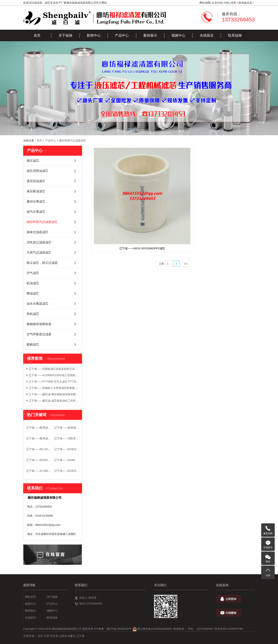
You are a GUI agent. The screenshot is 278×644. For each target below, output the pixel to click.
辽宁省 (80, 636)
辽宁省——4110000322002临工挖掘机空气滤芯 (54, 375)
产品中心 (122, 35)
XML (227, 3)
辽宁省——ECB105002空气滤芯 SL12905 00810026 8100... (67, 471)
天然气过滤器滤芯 (39, 253)
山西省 (63, 636)
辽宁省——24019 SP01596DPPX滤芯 (117, 199)
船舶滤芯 (33, 344)
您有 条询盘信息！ (243, 3)
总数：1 (164, 214)
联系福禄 (235, 35)
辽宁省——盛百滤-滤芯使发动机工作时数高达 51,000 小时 (54, 401)
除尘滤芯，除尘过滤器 (42, 263)
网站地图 (205, 3)
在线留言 (207, 35)
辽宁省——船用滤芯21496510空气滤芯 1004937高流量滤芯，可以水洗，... (39, 438)
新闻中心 (94, 35)
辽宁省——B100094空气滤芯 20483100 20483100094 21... (39, 460)
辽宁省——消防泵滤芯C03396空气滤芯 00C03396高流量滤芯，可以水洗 (67, 438)
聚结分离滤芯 (36, 201)
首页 (37, 35)
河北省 (54, 636)
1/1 (186, 214)
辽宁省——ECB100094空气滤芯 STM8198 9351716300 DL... (67, 449)
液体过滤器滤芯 (37, 232)
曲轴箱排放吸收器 (39, 324)
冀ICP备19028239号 (119, 629)
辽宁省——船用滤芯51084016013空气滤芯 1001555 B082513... (39, 428)
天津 (46, 636)
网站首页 (31, 597)
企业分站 (217, 3)
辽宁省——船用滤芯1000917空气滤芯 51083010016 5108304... (67, 428)
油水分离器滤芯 (37, 304)
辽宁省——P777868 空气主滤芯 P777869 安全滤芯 (54, 382)
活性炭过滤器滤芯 (39, 242)
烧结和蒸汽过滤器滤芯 (73, 140)
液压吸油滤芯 (36, 191)
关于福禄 (65, 35)
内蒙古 (71, 636)
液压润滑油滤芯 (37, 171)
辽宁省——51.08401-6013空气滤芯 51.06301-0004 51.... (39, 471)
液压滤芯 (33, 161)
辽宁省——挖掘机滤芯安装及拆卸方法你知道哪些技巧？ (54, 369)
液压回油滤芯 (36, 181)
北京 (40, 636)
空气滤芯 (33, 273)
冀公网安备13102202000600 (155, 629)
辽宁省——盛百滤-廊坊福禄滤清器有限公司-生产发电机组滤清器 (54, 394)
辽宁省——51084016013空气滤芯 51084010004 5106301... (67, 460)
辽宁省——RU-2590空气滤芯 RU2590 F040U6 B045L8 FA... (39, 449)
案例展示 (150, 35)
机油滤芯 (33, 283)
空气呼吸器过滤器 (39, 334)
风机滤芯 (33, 314)
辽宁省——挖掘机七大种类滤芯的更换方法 (54, 388)
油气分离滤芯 (36, 212)
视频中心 (178, 35)
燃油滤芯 (33, 293)
